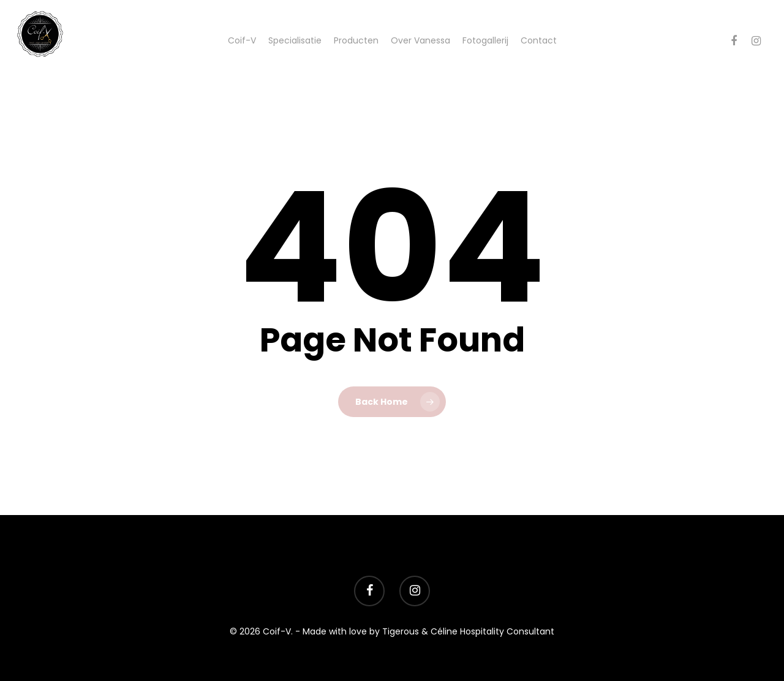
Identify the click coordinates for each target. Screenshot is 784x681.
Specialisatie (295, 40)
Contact (539, 40)
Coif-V (242, 40)
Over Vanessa (420, 40)
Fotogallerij (485, 40)
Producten (356, 40)
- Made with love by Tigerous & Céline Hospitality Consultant (425, 631)
